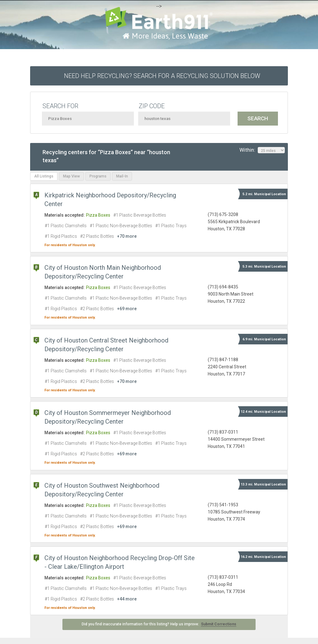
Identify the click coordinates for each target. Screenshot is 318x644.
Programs (98, 176)
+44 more (127, 599)
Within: (262, 150)
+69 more (127, 309)
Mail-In (122, 176)
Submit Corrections (219, 624)
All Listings (44, 176)
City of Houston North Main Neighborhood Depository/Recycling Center (103, 272)
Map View (71, 176)
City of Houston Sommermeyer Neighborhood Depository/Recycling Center (108, 417)
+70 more (127, 236)
